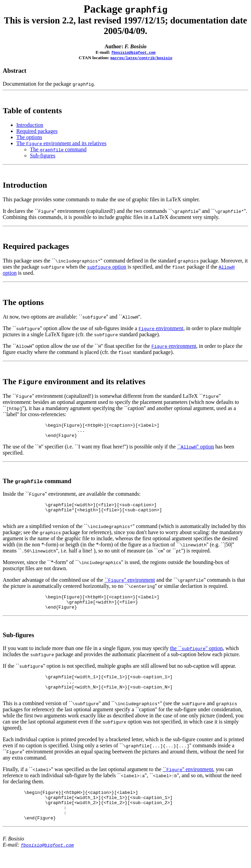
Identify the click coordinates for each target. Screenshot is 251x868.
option (107, 267)
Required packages (37, 131)
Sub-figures (43, 156)
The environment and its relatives (61, 143)
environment (161, 328)
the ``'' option (196, 656)
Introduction (30, 125)
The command (58, 149)
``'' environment (130, 585)
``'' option (196, 450)
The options (29, 137)
